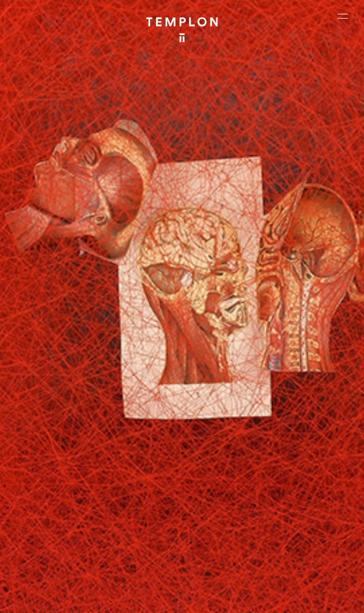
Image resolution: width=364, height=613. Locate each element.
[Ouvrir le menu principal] (343, 16)
